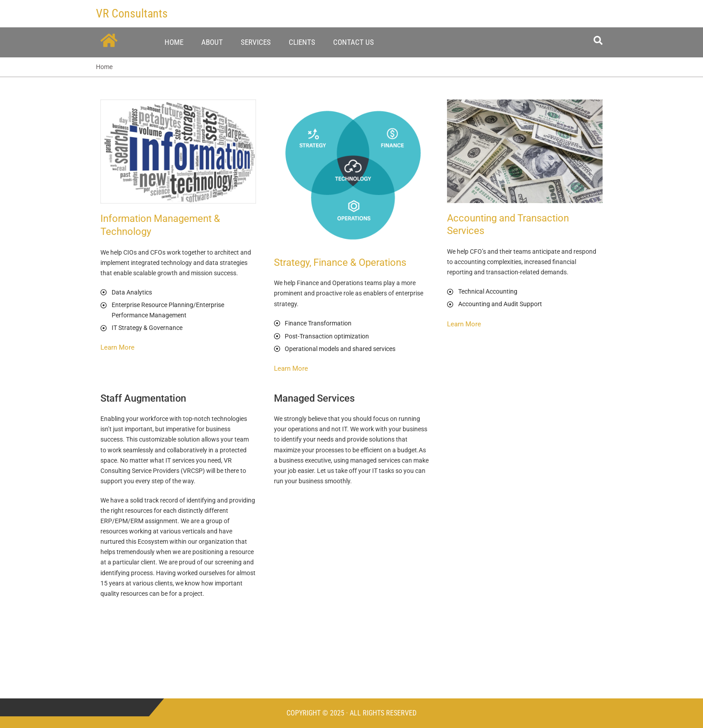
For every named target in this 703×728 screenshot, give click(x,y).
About (212, 42)
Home (174, 42)
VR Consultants (132, 13)
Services (256, 42)
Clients (302, 42)
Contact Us (354, 42)
